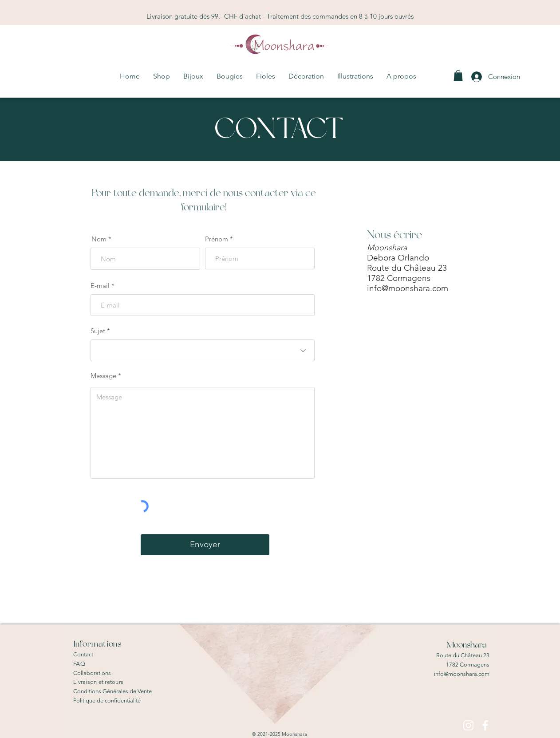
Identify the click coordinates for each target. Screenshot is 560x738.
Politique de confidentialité (107, 701)
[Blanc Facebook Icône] (485, 725)
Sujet (98, 331)
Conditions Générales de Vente (112, 691)
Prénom (217, 239)
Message (103, 376)
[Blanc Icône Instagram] (468, 725)
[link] (458, 76)
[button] (230, 76)
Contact (83, 654)
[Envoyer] (205, 545)
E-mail (100, 286)
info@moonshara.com (408, 288)
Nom (99, 239)
